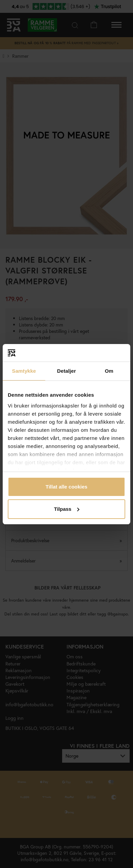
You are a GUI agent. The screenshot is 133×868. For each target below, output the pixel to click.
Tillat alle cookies (66, 487)
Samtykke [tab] (24, 371)
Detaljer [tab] (66, 371)
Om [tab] (109, 371)
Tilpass (67, 509)
